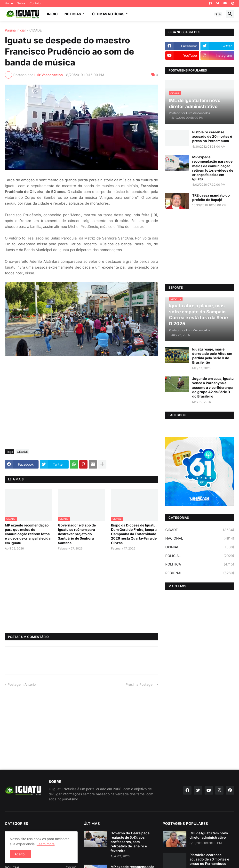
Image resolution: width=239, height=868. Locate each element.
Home (9, 3)
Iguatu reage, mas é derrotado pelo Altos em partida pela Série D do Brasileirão (212, 356)
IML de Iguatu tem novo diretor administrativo (209, 835)
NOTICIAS (73, 14)
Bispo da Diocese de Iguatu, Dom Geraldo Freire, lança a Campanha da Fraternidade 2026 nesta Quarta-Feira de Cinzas (134, 534)
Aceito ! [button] (20, 854)
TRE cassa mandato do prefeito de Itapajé (211, 197)
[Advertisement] (81, 409)
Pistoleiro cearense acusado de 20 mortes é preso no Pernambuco (212, 136)
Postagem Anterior (22, 684)
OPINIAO (200, 547)
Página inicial (15, 30)
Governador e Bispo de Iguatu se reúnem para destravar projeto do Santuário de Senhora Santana (77, 534)
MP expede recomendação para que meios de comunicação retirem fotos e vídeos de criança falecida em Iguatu (28, 534)
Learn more (46, 844)
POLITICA (200, 564)
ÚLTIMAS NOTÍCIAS (108, 14)
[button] (218, 14)
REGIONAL (200, 573)
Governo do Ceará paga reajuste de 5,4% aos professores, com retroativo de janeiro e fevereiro (130, 842)
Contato (35, 3)
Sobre (21, 3)
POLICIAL (200, 556)
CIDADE (36, 30)
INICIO (52, 14)
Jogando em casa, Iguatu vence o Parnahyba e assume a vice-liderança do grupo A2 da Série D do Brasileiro (213, 387)
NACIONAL (200, 538)
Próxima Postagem (140, 684)
